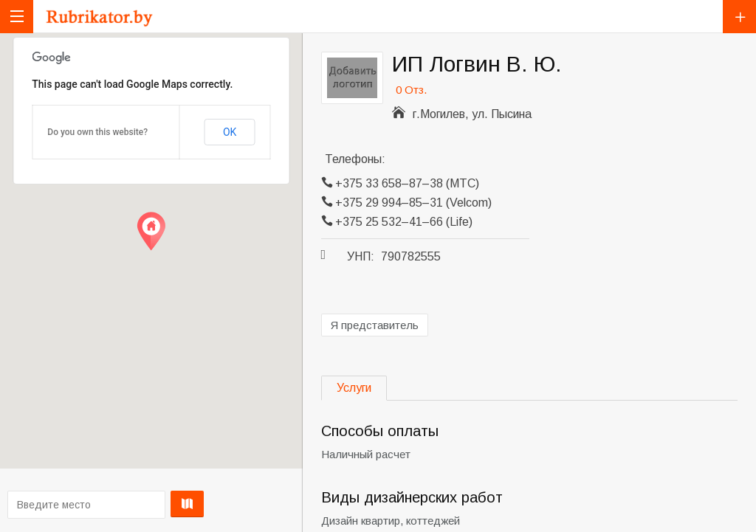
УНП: (361, 256)
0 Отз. (411, 90)
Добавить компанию (739, 17)
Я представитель (375, 325)
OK (230, 132)
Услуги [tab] (354, 388)
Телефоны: (355, 159)
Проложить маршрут (149, 504)
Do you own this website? (97, 132)
